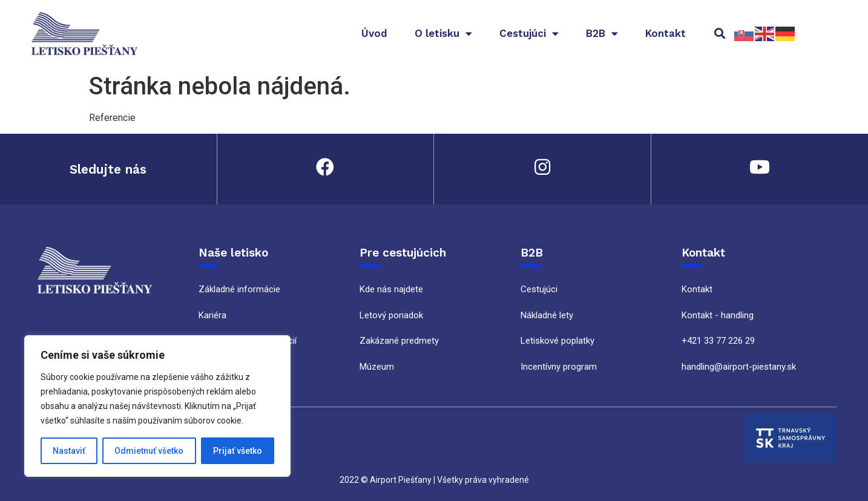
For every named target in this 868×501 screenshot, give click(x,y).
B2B (602, 34)
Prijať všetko (238, 451)
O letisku (443, 34)
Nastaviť (69, 451)
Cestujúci (529, 34)
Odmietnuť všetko (149, 451)
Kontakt (666, 33)
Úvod (374, 33)
